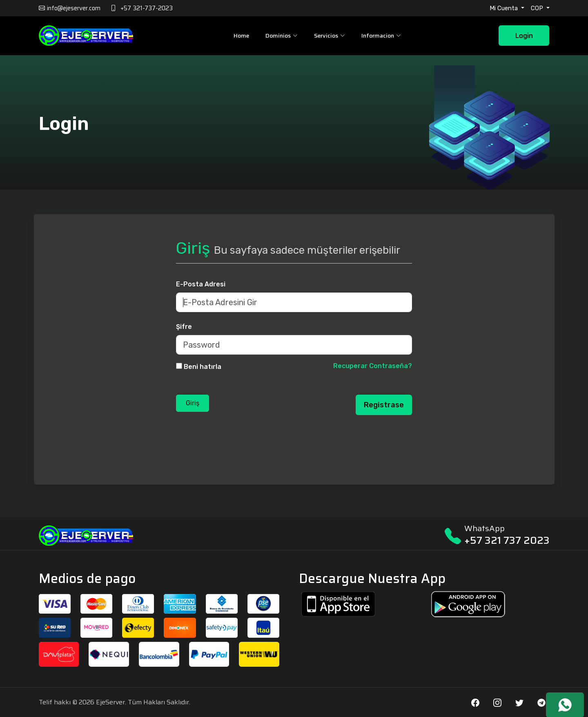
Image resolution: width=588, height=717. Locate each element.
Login (524, 36)
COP (538, 8)
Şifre (184, 327)
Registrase (384, 405)
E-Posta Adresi (201, 284)
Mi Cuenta (504, 8)
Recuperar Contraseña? (373, 366)
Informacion (381, 36)
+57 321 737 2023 (507, 540)
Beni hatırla (203, 367)
